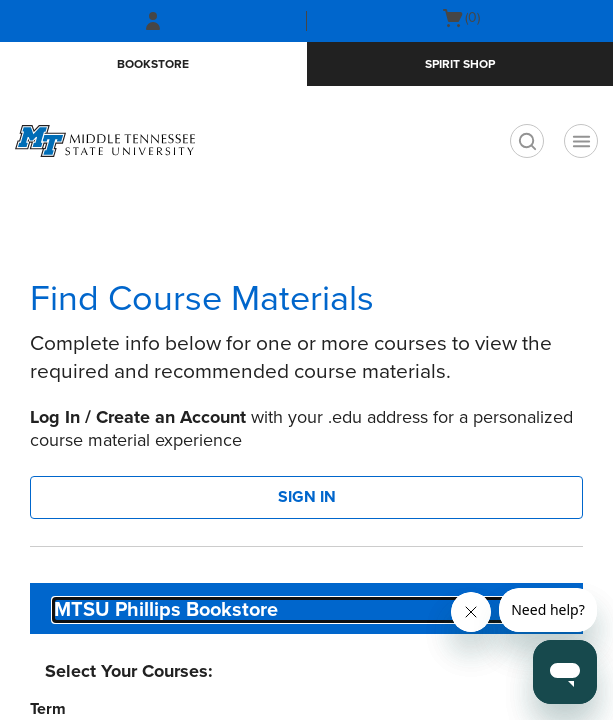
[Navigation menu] (581, 141)
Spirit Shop (460, 64)
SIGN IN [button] (307, 497)
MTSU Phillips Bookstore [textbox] (166, 610)
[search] (527, 141)
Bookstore (153, 64)
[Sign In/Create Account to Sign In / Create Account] (153, 21)
